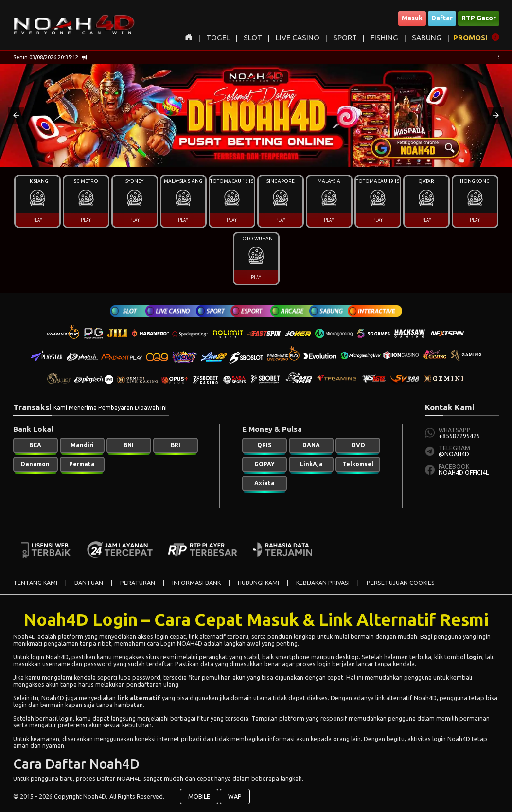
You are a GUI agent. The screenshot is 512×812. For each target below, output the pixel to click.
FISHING (384, 38)
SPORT (345, 38)
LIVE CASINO (298, 38)
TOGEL (218, 38)
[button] (16, 115)
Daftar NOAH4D (119, 778)
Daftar (442, 18)
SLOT (253, 38)
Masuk (412, 18)
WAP (235, 796)
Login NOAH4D (181, 643)
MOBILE (199, 796)
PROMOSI (470, 38)
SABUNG (427, 38)
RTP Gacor (479, 18)
